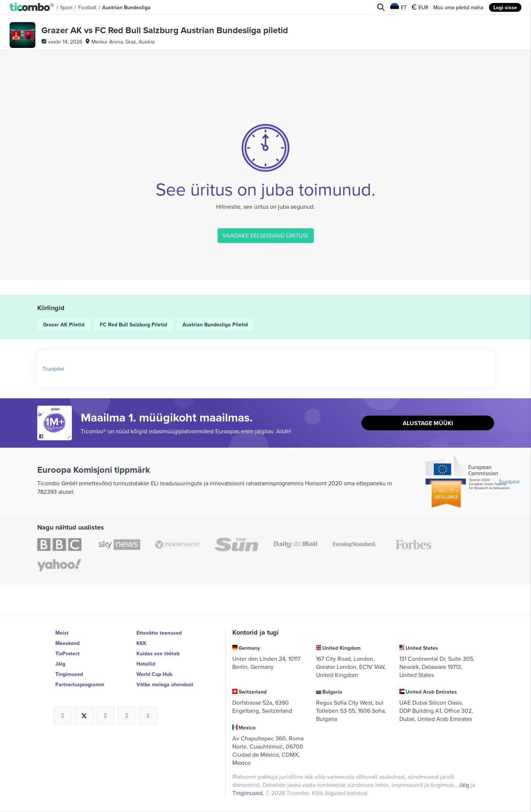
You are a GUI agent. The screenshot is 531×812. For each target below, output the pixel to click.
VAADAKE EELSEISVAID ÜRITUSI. (266, 235)
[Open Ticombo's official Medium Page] (127, 716)
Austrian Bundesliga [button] (126, 7)
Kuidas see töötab (158, 653)
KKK (141, 643)
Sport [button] (66, 7)
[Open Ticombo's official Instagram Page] (105, 716)
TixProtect (67, 653)
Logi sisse (505, 7)
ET (398, 7)
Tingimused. (249, 793)
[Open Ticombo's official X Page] (84, 716)
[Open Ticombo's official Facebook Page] (55, 437)
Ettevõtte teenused (159, 633)
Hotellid (146, 664)
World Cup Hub (154, 674)
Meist (62, 633)
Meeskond (67, 643)
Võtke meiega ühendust (165, 684)
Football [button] (87, 7)
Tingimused (69, 674)
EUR (420, 7)
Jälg (60, 664)
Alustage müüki (428, 423)
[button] (32, 7)
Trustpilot (53, 369)
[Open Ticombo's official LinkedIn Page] (148, 716)
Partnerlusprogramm (80, 684)
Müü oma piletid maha (458, 7)
